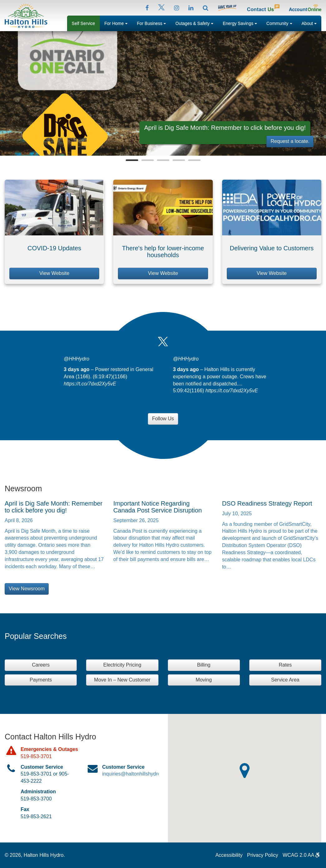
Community (282, 23)
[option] (163, 93)
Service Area (285, 680)
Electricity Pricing (122, 665)
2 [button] (148, 160)
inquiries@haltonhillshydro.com (137, 774)
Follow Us (163, 419)
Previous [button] (8, 123)
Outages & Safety (197, 23)
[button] (245, 771)
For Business (154, 23)
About (311, 23)
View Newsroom (27, 589)
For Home (118, 23)
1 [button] (132, 160)
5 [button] (194, 160)
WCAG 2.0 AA (301, 855)
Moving (204, 680)
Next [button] (318, 123)
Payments (41, 680)
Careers (41, 665)
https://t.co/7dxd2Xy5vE (90, 384)
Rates (285, 665)
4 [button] (179, 160)
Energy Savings (242, 23)
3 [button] (163, 160)
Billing (204, 665)
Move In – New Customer (122, 680)
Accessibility (229, 855)
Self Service (83, 23)
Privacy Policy (263, 855)
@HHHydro (76, 359)
